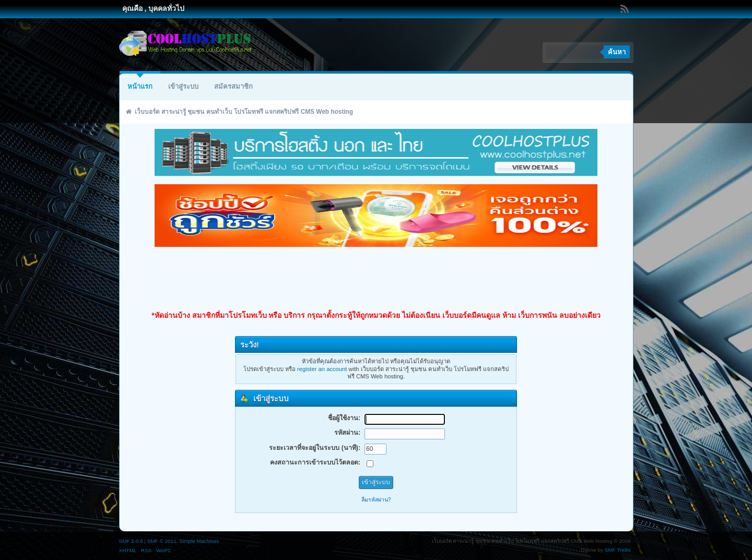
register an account (322, 369)
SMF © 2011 (162, 541)
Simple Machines (199, 541)
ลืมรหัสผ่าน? (376, 499)
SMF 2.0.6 (131, 541)
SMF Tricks (618, 550)
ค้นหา (617, 52)
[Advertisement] (376, 279)
